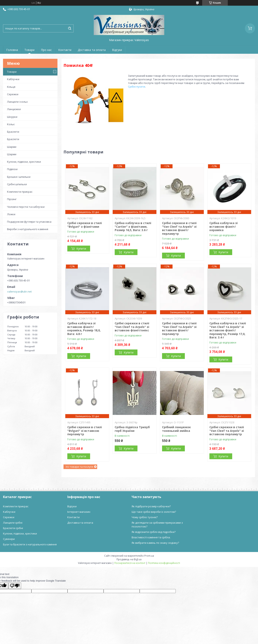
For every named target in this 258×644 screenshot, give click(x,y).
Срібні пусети (137, 87)
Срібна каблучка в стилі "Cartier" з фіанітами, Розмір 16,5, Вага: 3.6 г (133, 226)
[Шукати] (70, 28)
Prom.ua (149, 556)
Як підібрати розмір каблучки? (151, 506)
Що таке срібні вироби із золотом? (154, 512)
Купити (81, 249)
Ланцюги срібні (13, 523)
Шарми (12, 147)
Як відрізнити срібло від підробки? (154, 532)
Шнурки (12, 117)
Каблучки (13, 79)
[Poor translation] (15, 586)
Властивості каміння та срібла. (151, 537)
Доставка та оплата (92, 50)
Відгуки (117, 50)
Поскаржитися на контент (130, 563)
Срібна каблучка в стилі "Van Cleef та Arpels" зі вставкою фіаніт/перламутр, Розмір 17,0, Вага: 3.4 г (228, 330)
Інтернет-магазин (79, 512)
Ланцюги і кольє (17, 102)
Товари (29, 50)
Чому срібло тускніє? (145, 517)
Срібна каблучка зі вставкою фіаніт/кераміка (224, 226)
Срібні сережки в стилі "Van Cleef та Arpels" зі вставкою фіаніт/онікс (132, 327)
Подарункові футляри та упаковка (29, 222)
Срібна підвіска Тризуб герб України (132, 429)
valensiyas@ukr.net (19, 292)
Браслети (13, 132)
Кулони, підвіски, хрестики (24, 162)
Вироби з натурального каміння (28, 229)
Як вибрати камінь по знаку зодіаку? (155, 543)
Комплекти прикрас (20, 192)
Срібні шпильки (17, 184)
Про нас (46, 50)
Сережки (13, 94)
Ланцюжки (14, 109)
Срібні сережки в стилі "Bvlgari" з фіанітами (85, 225)
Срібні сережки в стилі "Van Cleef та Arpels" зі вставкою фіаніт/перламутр (179, 228)
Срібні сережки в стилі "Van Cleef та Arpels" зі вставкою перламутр (227, 431)
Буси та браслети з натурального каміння (30, 544)
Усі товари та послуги (79, 467)
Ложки (11, 214)
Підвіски (12, 169)
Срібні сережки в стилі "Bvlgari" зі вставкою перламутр (85, 431)
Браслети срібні (13, 528)
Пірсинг (12, 199)
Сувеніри (9, 539)
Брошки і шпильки (19, 177)
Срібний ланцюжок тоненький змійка (176, 429)
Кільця (11, 87)
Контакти (65, 50)
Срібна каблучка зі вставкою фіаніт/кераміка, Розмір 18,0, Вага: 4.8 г (84, 329)
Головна (12, 50)
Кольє (11, 124)
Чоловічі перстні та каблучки (26, 207)
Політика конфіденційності (164, 563)
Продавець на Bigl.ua (129, 559)
